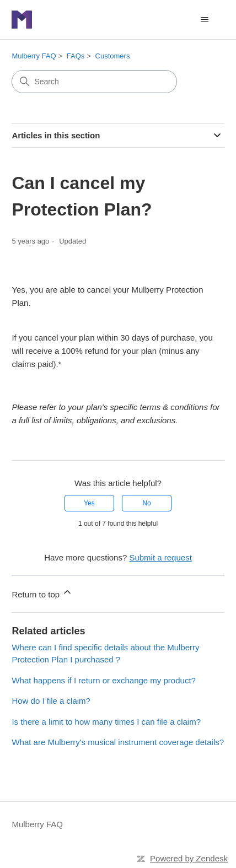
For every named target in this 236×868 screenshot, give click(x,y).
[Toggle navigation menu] (205, 20)
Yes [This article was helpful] (89, 503)
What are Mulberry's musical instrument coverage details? (118, 742)
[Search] (94, 82)
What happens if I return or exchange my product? (104, 680)
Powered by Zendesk (189, 858)
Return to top (42, 593)
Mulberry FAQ (34, 56)
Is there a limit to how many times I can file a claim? (106, 722)
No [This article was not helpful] (146, 503)
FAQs (76, 56)
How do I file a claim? (51, 701)
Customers (113, 56)
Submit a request (160, 557)
